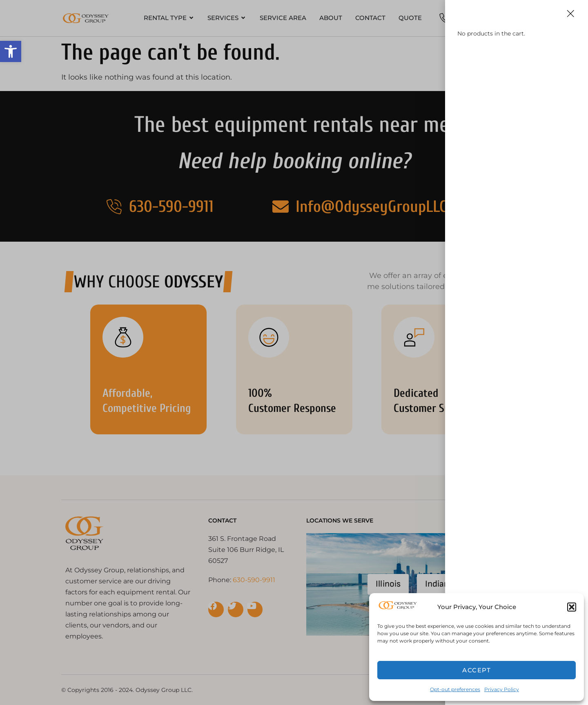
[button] (11, 51)
